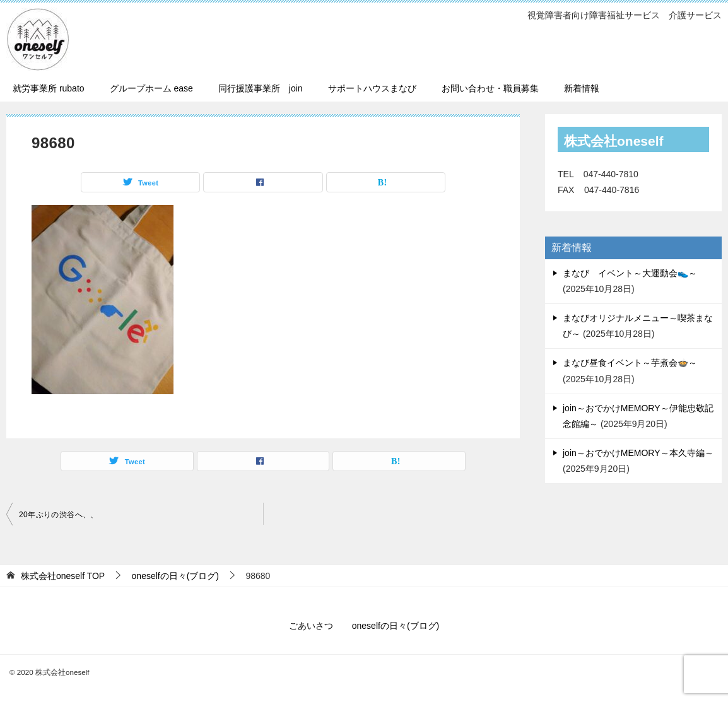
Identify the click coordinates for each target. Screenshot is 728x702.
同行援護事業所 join (261, 88)
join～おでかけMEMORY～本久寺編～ (638, 453)
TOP (63, 576)
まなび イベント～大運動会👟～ (630, 273)
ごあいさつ (311, 626)
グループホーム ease (151, 88)
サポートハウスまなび (372, 88)
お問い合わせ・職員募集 (490, 88)
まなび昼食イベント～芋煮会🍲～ (630, 363)
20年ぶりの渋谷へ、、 (59, 515)
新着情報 (582, 88)
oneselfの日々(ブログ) (396, 626)
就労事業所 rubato (49, 88)
